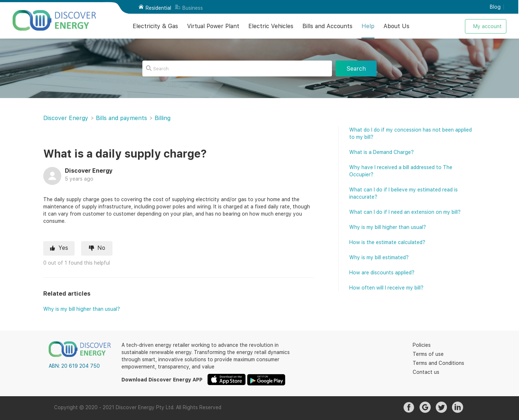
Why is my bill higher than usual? (82, 309)
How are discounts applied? (382, 273)
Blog (495, 7)
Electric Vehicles (271, 26)
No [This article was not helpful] (101, 248)
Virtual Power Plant (213, 26)
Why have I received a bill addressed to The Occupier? (401, 171)
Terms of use (428, 354)
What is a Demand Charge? (382, 152)
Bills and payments (121, 118)
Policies (422, 345)
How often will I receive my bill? (386, 288)
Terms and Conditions (438, 363)
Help (368, 26)
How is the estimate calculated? (387, 242)
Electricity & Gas (155, 26)
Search (356, 69)
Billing (163, 118)
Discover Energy (66, 118)
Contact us (426, 372)
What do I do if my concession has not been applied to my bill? (411, 133)
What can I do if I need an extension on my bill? (405, 212)
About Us (396, 26)
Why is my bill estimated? (379, 257)
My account (487, 26)
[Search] (237, 68)
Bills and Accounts (327, 26)
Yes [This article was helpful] (63, 248)
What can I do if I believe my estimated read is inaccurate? (403, 193)
